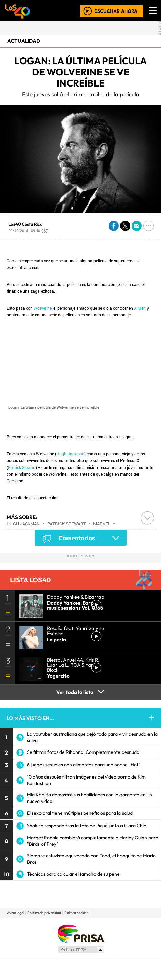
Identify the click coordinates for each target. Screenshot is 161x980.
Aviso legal (16, 913)
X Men (140, 308)
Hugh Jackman (70, 454)
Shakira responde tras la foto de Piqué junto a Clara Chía (87, 826)
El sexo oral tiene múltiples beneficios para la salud (80, 813)
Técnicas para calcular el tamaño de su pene (73, 874)
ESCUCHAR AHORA (116, 11)
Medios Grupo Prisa (81, 950)
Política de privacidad (44, 913)
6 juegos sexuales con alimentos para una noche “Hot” (84, 765)
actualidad (24, 41)
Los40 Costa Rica (25, 224)
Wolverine (43, 308)
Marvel (102, 524)
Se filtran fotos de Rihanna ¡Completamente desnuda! (84, 752)
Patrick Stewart (22, 467)
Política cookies (76, 913)
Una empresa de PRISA (81, 933)
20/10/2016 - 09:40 (28, 230)
